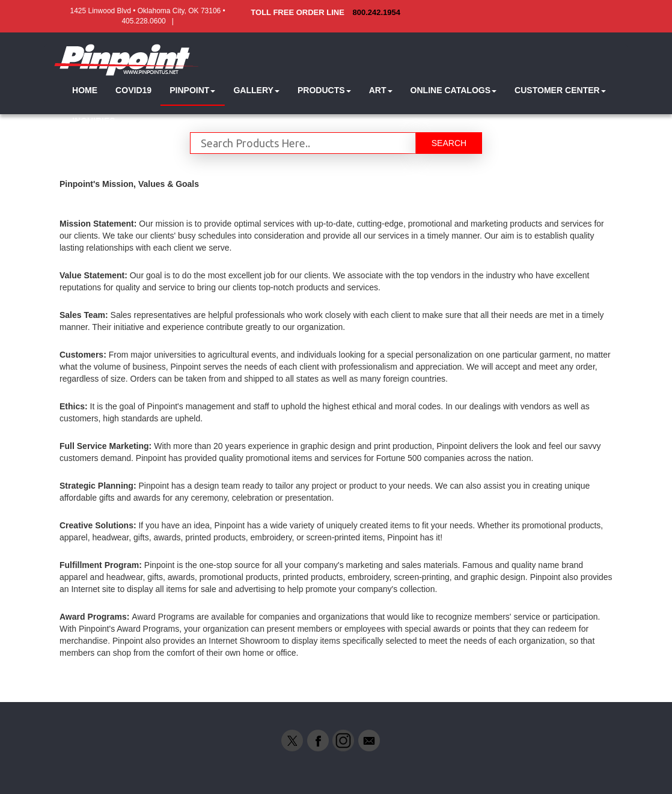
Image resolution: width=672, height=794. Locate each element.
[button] (192, 90)
